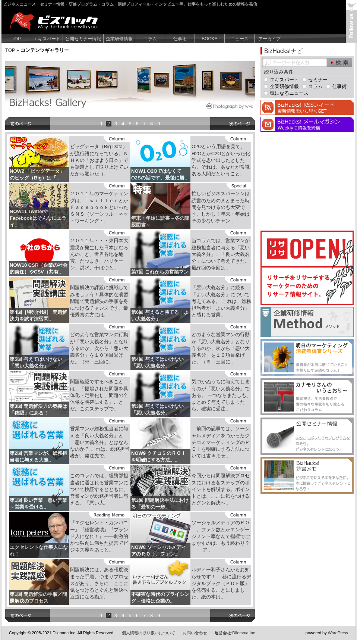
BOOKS (210, 39)
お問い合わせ (195, 633)
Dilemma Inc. (244, 633)
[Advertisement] (307, 180)
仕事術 (180, 39)
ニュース (240, 39)
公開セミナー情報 (83, 39)
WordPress (338, 633)
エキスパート (47, 39)
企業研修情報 (119, 39)
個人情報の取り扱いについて (149, 633)
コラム (150, 39)
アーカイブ (269, 39)
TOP (16, 39)
